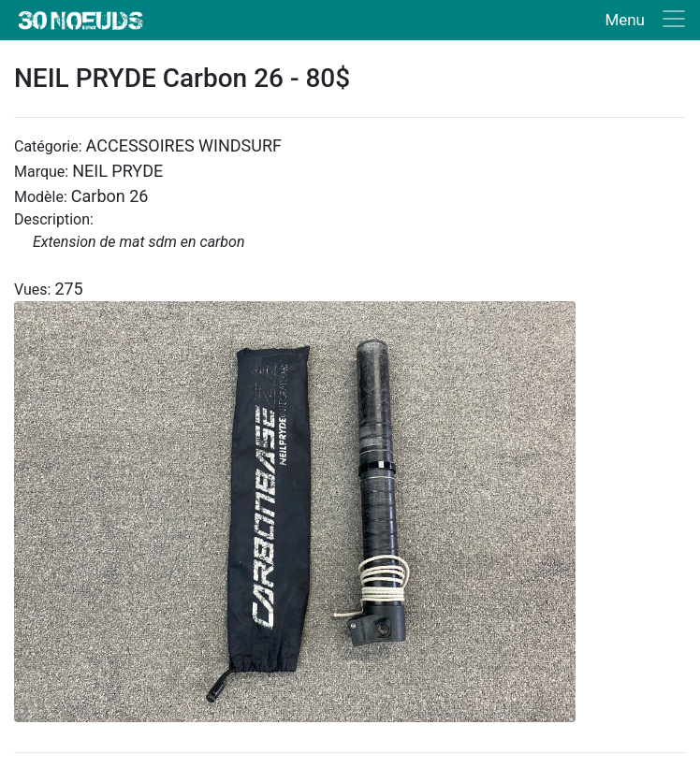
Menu (625, 20)
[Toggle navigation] (642, 20)
